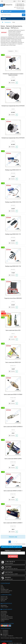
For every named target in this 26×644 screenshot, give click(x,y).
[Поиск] (24, 15)
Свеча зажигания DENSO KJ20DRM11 (13, 523)
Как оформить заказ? (5, 589)
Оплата (2, 587)
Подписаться (13, 556)
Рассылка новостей (4, 615)
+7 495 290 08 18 (20, 4)
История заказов (4, 613)
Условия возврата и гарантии (6, 591)
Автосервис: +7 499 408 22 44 (7, 636)
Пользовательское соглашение (7, 618)
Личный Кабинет (4, 611)
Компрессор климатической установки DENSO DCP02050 (13, 74)
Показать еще (13, 537)
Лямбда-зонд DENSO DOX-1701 (13, 234)
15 (17, 51)
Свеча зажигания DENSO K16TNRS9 (13, 394)
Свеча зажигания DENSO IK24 (13, 362)
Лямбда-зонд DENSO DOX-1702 (13, 266)
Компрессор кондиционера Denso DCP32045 (13, 138)
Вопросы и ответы (4, 598)
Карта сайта (3, 601)
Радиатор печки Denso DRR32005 (13, 298)
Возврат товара (4, 599)
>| (16, 542)
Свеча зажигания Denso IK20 (13, 330)
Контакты (3, 621)
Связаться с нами (4, 597)
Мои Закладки (3, 614)
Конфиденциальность (5, 620)
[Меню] (2, 1)
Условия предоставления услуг (7, 617)
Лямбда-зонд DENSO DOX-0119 (13, 170)
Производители (4, 605)
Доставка (3, 588)
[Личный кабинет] (23, 1)
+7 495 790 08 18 (20, 6)
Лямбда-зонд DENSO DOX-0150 (13, 202)
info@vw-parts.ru (4, 635)
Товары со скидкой (4, 607)
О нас (2, 585)
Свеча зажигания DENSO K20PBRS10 (13, 427)
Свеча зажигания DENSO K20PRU (13, 459)
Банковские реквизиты (5, 592)
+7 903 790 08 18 (4, 633)
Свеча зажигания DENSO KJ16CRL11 (13, 491)
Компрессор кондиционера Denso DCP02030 (13, 106)
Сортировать (11, 51)
